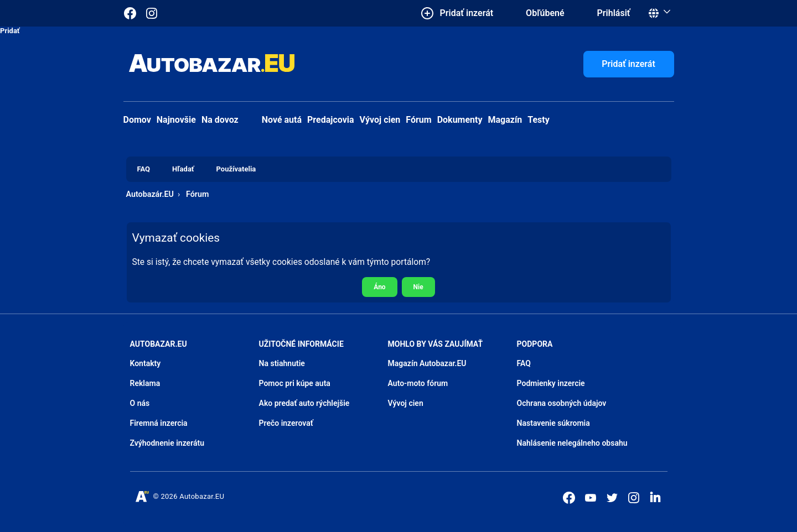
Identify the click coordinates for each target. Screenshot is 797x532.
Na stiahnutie (282, 363)
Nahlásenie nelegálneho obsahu (572, 443)
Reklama (145, 383)
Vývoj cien (380, 120)
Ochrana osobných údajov (562, 403)
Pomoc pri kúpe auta (295, 383)
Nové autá (273, 120)
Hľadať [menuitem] (183, 169)
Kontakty (146, 363)
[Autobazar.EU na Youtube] (591, 498)
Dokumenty (460, 120)
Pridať (10, 31)
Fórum (418, 120)
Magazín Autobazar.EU (427, 363)
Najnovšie (176, 120)
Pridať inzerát (628, 64)
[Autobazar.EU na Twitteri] (612, 498)
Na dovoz (220, 120)
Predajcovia (331, 120)
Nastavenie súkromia (553, 423)
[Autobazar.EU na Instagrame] (152, 13)
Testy (539, 120)
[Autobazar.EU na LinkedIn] (655, 497)
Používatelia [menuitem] (236, 169)
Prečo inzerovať (286, 423)
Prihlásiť (614, 13)
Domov (137, 120)
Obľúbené (545, 13)
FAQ (524, 363)
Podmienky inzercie (551, 383)
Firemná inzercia (159, 423)
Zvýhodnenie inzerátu (167, 443)
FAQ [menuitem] (144, 169)
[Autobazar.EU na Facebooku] (569, 498)
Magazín (505, 120)
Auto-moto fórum (418, 383)
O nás (140, 403)
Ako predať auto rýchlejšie (304, 403)
